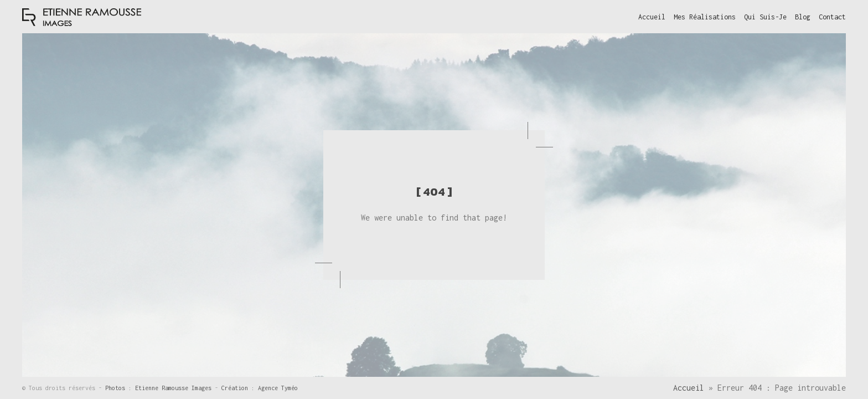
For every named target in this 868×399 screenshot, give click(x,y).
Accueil (689, 388)
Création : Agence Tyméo (260, 388)
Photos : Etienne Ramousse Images (160, 388)
